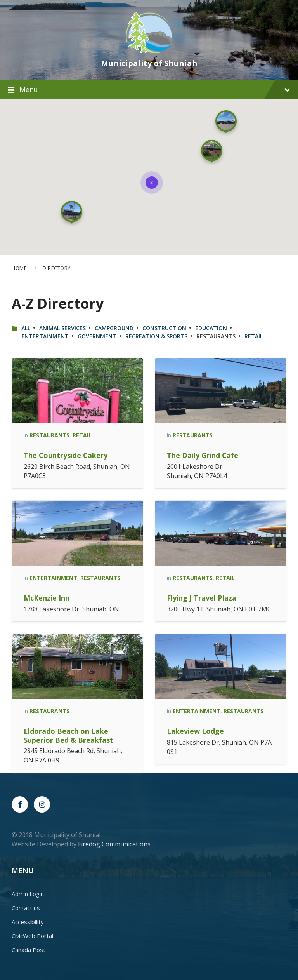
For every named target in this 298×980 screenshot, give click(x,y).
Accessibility (28, 922)
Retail (254, 336)
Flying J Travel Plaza (202, 598)
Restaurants (49, 435)
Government (97, 336)
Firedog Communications (114, 844)
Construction (164, 328)
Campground (114, 328)
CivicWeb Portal (32, 936)
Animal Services (62, 328)
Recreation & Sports (156, 336)
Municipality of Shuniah (149, 63)
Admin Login (28, 894)
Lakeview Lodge (195, 731)
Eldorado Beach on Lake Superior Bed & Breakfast (68, 735)
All (26, 328)
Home (19, 268)
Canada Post (29, 950)
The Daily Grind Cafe (203, 455)
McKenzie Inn (47, 598)
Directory (57, 268)
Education (211, 328)
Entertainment (45, 336)
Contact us (26, 908)
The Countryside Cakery (66, 455)
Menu (155, 89)
